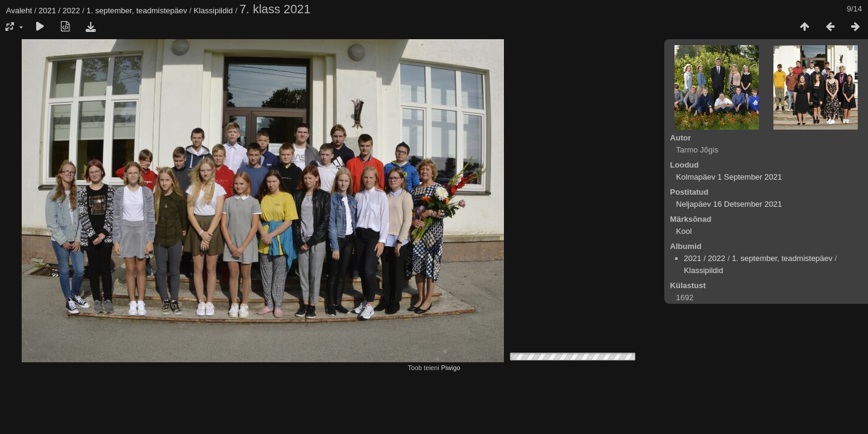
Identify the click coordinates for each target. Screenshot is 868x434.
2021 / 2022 (59, 11)
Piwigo (451, 368)
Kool (684, 231)
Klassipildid (213, 11)
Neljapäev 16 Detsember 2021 (729, 204)
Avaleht (19, 11)
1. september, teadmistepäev (137, 11)
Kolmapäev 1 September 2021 (729, 177)
